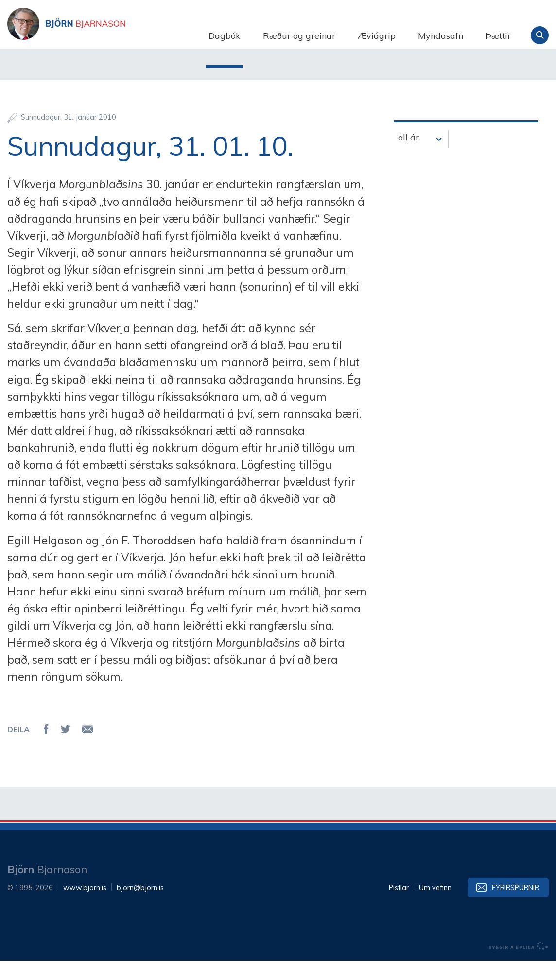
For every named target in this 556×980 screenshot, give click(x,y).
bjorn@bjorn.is (140, 907)
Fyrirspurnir (515, 907)
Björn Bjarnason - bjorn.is (104, 35)
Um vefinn (435, 907)
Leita (540, 35)
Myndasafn (441, 36)
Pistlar (399, 907)
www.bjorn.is (85, 907)
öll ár (408, 157)
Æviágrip (377, 36)
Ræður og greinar (299, 36)
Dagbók (225, 36)
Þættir (498, 36)
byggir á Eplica (519, 965)
